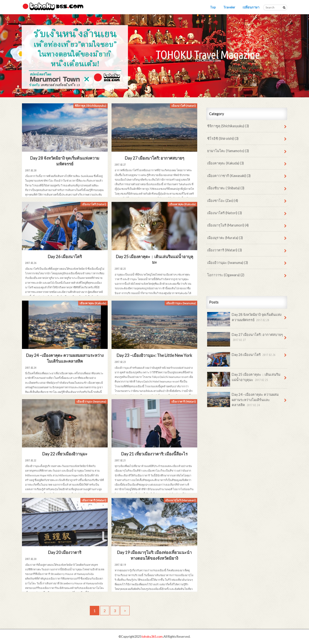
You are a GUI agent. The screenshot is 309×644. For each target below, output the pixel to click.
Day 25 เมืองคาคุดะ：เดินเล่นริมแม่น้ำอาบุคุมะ (244, 379)
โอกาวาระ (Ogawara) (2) (226, 275)
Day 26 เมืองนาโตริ (242, 356)
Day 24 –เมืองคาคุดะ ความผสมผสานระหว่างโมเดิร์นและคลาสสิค (243, 400)
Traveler (229, 7)
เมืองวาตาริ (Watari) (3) (225, 250)
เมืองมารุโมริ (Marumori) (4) (228, 225)
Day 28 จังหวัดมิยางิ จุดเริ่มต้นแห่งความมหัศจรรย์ (244, 319)
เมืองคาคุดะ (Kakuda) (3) (225, 163)
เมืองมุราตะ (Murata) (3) (225, 238)
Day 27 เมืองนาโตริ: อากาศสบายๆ (245, 339)
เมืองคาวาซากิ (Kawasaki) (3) (229, 176)
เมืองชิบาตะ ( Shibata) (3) (226, 188)
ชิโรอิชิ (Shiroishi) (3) (223, 138)
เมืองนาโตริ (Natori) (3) (225, 213)
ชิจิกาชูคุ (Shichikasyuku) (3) (228, 126)
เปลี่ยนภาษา (251, 7)
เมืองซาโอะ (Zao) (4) (223, 201)
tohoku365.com (152, 637)
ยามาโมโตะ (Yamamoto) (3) (228, 151)
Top (213, 7)
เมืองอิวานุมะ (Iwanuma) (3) (228, 263)
